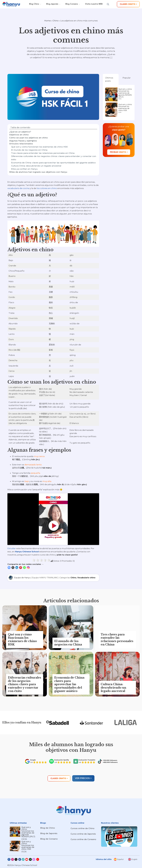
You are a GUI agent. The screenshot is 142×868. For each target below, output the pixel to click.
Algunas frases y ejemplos (23, 141)
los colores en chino (47, 188)
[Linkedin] (17, 568)
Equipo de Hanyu (22, 578)
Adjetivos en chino (19, 135)
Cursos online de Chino (82, 828)
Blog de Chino (48, 828)
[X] (13, 568)
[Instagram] (29, 568)
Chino (56, 21)
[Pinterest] (21, 568)
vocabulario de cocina (18, 188)
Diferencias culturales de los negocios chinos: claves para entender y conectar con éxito (54, 158)
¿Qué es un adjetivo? (20, 132)
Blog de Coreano (49, 839)
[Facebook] (9, 568)
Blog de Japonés (49, 833)
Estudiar (12, 548)
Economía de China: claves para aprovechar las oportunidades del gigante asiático (53, 163)
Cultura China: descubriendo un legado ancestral (36, 166)
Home (48, 21)
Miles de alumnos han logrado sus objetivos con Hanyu (38, 172)
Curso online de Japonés (83, 834)
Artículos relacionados (21, 144)
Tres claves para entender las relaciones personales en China (43, 153)
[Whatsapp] (25, 568)
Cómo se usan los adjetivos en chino (29, 138)
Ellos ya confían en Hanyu (24, 169)
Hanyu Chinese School (27, 552)
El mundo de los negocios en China (29, 150)
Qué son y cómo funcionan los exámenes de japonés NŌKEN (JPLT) (125, 93)
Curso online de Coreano (83, 839)
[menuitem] (119, 859)
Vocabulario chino (86, 578)
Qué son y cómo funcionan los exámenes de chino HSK (39, 147)
